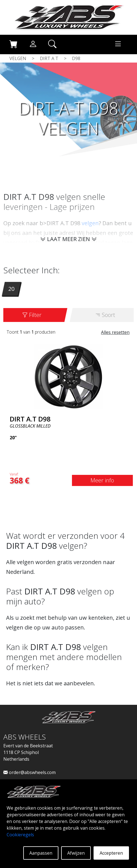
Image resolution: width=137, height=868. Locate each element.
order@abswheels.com (29, 772)
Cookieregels (20, 835)
